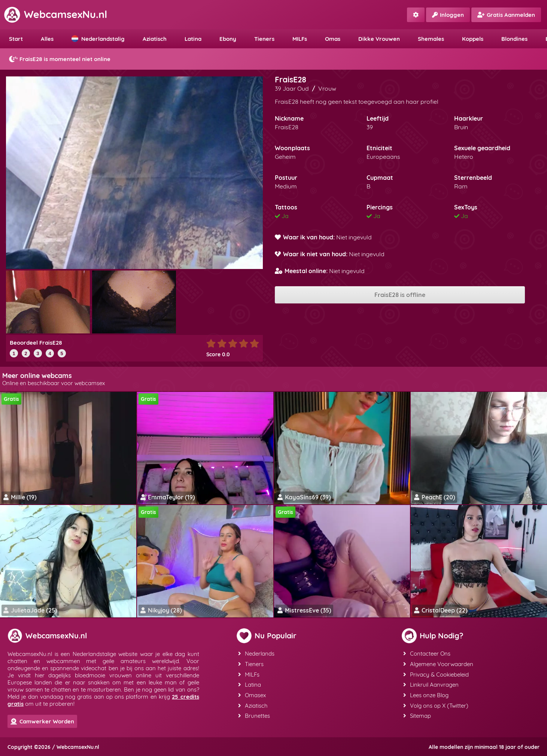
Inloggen (448, 15)
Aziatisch (155, 39)
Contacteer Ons (427, 654)
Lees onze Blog (426, 694)
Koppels (473, 39)
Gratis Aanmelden (506, 15)
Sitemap (417, 714)
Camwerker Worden (42, 721)
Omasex (252, 694)
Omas (333, 39)
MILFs (300, 39)
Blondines (514, 39)
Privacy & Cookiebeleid (436, 674)
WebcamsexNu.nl (55, 14)
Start (16, 39)
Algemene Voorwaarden (438, 664)
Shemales (431, 39)
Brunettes (254, 714)
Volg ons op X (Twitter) (436, 704)
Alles (47, 39)
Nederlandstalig (98, 39)
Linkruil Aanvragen (431, 684)
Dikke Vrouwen (379, 39)
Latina (193, 39)
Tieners (264, 39)
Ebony (228, 39)
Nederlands (256, 654)
